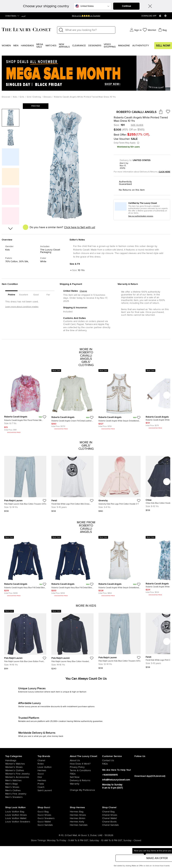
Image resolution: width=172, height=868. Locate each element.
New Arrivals (64, 46)
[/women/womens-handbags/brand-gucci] (41, 812)
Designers (95, 46)
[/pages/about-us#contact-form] (118, 760)
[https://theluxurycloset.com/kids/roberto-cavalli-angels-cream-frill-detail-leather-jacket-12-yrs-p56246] (72, 400)
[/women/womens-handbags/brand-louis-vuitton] (9, 812)
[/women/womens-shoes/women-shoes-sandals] (73, 825)
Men (16, 46)
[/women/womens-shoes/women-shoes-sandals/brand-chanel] (105, 825)
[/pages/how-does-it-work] (86, 764)
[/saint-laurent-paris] (54, 790)
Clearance (79, 46)
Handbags (27, 46)
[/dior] (54, 777)
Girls (22, 97)
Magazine (124, 46)
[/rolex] (54, 764)
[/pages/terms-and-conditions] (86, 770)
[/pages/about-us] (86, 760)
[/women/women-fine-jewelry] (21, 774)
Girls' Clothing (34, 97)
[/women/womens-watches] (21, 764)
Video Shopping (110, 46)
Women (6, 46)
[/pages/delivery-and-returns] (86, 780)
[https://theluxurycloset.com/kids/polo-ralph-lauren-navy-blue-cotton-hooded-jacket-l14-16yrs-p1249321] (72, 640)
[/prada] (54, 784)
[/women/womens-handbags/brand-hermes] (73, 812)
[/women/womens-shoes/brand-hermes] (73, 815)
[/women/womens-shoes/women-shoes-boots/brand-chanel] (105, 822)
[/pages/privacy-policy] (86, 767)
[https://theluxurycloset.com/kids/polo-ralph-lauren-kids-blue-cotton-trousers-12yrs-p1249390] (25, 483)
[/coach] (54, 787)
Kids (15, 97)
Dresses (48, 97)
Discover (6, 97)
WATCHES (51, 46)
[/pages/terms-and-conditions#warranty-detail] (86, 784)
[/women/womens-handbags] (21, 760)
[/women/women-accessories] (21, 777)
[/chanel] (54, 760)
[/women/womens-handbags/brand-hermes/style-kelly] (73, 822)
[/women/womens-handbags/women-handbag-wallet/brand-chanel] (105, 818)
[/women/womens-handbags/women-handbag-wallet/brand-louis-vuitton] (9, 818)
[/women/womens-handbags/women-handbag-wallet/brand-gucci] (41, 822)
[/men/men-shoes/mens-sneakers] (21, 797)
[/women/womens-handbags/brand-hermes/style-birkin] (73, 818)
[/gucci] (54, 774)
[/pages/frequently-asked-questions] (86, 774)
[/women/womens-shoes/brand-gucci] (41, 815)
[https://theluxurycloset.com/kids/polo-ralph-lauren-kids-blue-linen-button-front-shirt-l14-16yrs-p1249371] (25, 640)
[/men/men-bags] (21, 784)
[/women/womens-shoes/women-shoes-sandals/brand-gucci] (41, 825)
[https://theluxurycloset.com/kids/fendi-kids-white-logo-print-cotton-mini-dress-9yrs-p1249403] (72, 483)
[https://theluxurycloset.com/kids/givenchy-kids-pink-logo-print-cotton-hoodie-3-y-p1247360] (120, 483)
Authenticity (141, 46)
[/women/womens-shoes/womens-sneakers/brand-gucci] (41, 818)
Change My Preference (82, 790)
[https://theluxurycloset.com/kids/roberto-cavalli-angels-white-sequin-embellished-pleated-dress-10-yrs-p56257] (120, 567)
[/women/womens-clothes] (21, 770)
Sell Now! (163, 46)
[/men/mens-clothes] (21, 790)
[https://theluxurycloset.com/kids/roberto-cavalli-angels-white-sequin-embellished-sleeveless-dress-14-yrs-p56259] (120, 400)
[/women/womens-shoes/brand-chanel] (105, 815)
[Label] (89, 30)
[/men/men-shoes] (21, 787)
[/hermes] (54, 770)
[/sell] (86, 777)
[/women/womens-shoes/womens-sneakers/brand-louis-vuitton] (9, 822)
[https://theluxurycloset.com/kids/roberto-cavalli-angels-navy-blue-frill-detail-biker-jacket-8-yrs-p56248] (72, 567)
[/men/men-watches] (21, 780)
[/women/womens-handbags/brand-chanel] (105, 812)
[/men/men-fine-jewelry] (21, 794)
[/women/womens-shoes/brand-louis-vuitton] (9, 815)
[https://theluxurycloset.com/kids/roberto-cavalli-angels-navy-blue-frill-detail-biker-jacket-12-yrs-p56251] (25, 567)
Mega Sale (40, 46)
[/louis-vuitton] (54, 767)
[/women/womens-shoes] (21, 767)
